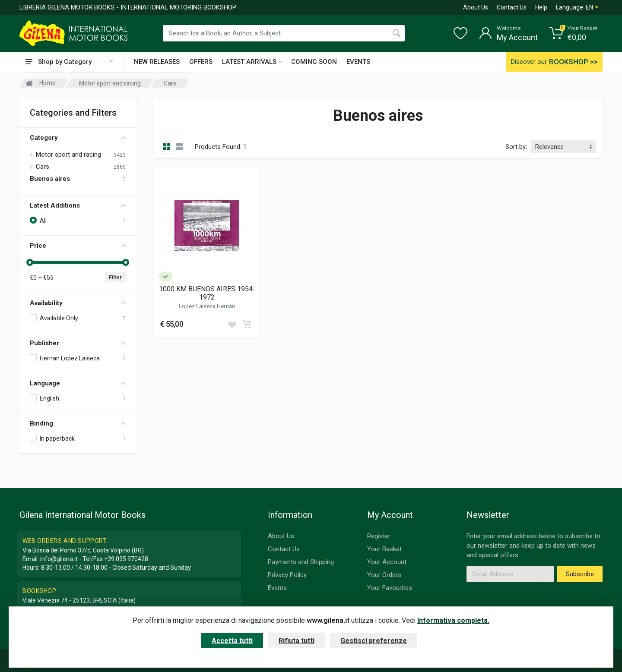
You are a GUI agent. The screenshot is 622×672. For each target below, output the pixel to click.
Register (379, 536)
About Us (476, 7)
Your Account (387, 562)
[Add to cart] (247, 324)
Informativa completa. (453, 620)
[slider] (30, 262)
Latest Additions (78, 205)
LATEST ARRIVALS (252, 62)
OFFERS (201, 62)
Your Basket (384, 549)
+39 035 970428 (126, 559)
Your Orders (384, 575)
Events (277, 588)
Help (541, 7)
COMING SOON (314, 62)
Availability (78, 303)
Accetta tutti (232, 641)
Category (78, 138)
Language (78, 383)
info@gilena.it (59, 559)
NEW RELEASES (157, 62)
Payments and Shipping (301, 562)
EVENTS (358, 62)
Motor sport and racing (68, 155)
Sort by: (516, 147)
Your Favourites (390, 588)
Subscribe (580, 574)
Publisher (78, 343)
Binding (78, 423)
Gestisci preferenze (374, 641)
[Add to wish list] (232, 324)
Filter (115, 277)
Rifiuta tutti (297, 641)
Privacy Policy (287, 575)
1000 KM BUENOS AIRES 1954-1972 (207, 293)
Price (78, 246)
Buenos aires (50, 179)
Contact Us (512, 7)
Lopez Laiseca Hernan (207, 306)
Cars (43, 167)
